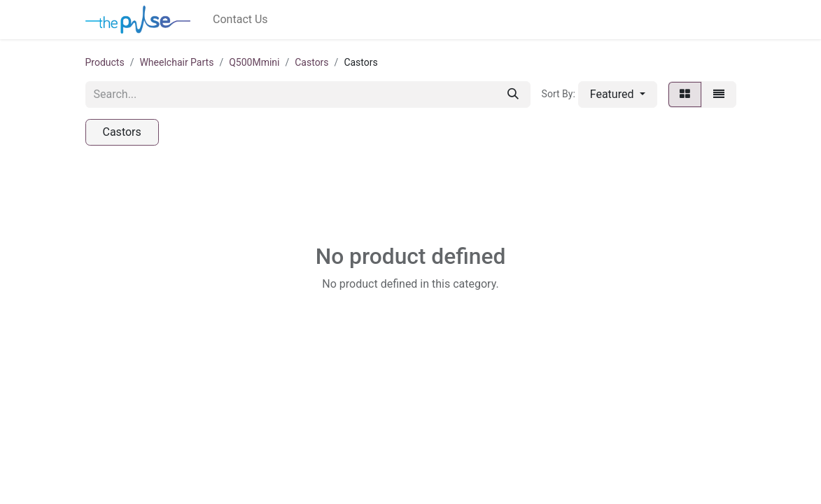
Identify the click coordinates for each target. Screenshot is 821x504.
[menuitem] (240, 20)
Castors (311, 62)
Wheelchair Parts (176, 62)
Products (105, 62)
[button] (618, 94)
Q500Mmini (254, 62)
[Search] (513, 94)
